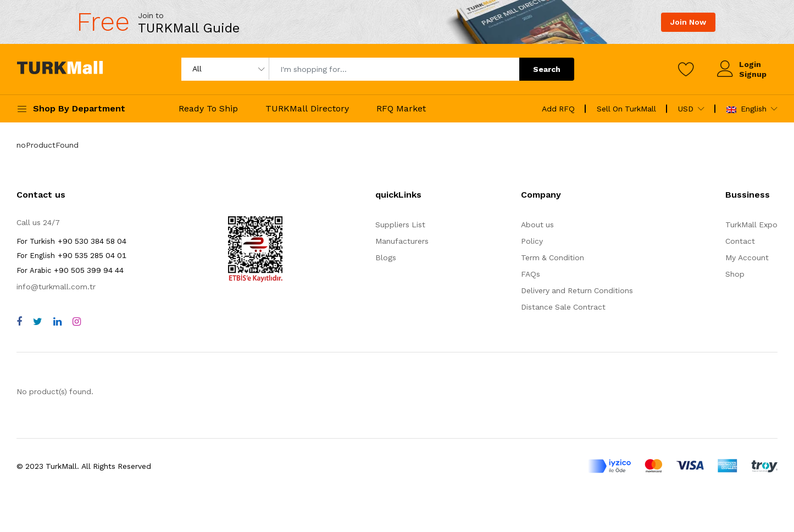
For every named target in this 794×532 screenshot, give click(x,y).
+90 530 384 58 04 (71, 241)
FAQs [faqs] (531, 274)
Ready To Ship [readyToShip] (208, 108)
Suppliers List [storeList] (400, 225)
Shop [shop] (735, 274)
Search (547, 69)
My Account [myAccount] (747, 257)
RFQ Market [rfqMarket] (401, 108)
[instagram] (77, 322)
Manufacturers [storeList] (402, 241)
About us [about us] (537, 225)
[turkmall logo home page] (60, 69)
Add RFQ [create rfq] (558, 109)
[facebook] (19, 322)
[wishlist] (686, 69)
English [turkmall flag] (746, 109)
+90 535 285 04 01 (71, 255)
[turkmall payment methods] (683, 466)
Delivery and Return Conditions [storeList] (577, 290)
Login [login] (750, 64)
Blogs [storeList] (386, 257)
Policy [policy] (532, 241)
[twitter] (38, 322)
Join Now (688, 22)
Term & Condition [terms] (553, 257)
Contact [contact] (740, 241)
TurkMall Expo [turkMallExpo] (751, 225)
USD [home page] (686, 109)
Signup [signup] (753, 74)
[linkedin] (57, 322)
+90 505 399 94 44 (70, 270)
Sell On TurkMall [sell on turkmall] (626, 109)
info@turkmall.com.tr (56, 287)
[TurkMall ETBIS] (256, 279)
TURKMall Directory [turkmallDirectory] (307, 108)
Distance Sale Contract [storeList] (563, 307)
